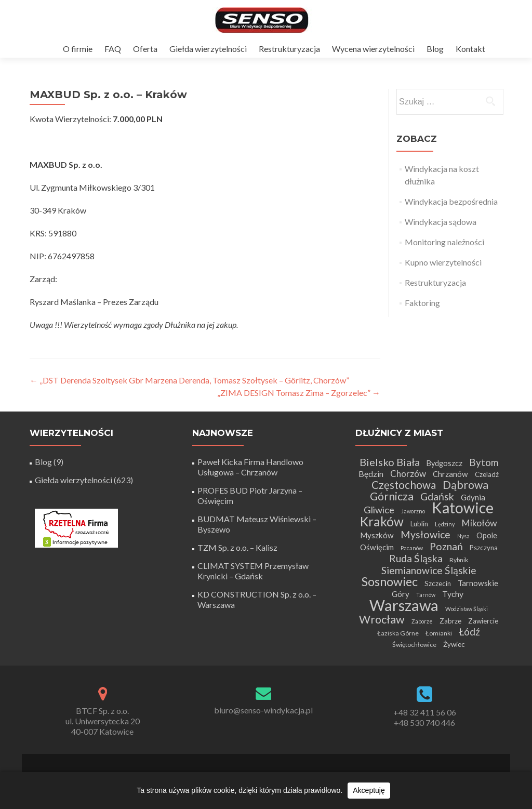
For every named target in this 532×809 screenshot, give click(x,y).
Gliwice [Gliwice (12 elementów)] (379, 510)
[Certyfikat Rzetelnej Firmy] (76, 527)
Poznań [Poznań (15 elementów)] (446, 546)
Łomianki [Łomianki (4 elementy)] (439, 633)
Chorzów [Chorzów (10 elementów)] (408, 474)
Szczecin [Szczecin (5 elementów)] (438, 583)
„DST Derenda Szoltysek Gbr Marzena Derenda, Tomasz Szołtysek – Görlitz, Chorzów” (189, 380)
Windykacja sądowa (441, 222)
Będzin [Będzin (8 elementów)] (371, 474)
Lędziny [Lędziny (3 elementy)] (445, 524)
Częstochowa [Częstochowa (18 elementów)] (404, 485)
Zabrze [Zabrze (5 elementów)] (450, 621)
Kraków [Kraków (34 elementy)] (382, 521)
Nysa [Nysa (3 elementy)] (463, 536)
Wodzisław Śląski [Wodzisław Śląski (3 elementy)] (467, 609)
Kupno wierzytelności (443, 262)
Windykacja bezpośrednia (451, 201)
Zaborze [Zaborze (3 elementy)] (422, 621)
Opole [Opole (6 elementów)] (487, 535)
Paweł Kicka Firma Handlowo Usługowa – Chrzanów (250, 467)
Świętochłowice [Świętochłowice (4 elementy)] (414, 645)
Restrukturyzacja (289, 49)
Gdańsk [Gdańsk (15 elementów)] (437, 496)
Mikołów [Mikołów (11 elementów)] (479, 523)
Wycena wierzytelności (373, 49)
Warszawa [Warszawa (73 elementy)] (404, 605)
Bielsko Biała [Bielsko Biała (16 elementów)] (390, 462)
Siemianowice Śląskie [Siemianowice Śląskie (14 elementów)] (429, 570)
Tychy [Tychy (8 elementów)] (453, 594)
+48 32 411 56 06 (425, 712)
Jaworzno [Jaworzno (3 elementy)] (413, 511)
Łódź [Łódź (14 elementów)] (469, 632)
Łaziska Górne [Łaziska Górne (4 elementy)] (398, 633)
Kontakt (470, 49)
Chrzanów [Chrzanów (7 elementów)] (450, 474)
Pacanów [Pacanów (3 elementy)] (412, 548)
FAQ (113, 49)
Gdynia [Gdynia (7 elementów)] (473, 497)
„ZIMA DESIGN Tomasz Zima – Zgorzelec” (299, 393)
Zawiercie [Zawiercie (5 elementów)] (483, 621)
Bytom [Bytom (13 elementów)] (484, 462)
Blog (435, 49)
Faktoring (422, 303)
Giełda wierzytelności (208, 49)
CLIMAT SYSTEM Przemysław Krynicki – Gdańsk (253, 571)
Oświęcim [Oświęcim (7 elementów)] (377, 547)
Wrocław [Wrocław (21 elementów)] (382, 619)
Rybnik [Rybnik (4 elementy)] (459, 560)
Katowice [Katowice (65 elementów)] (463, 508)
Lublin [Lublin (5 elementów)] (419, 524)
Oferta (145, 49)
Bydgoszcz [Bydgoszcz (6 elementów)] (444, 463)
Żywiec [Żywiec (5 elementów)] (454, 644)
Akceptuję (369, 790)
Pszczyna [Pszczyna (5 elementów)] (484, 548)
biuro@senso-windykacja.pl (263, 710)
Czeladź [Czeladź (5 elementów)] (487, 474)
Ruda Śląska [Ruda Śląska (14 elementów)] (416, 558)
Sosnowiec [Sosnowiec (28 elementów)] (390, 581)
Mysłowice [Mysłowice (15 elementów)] (425, 534)
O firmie (78, 49)
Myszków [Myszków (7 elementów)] (377, 535)
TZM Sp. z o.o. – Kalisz (237, 547)
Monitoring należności (444, 242)
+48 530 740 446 (424, 722)
